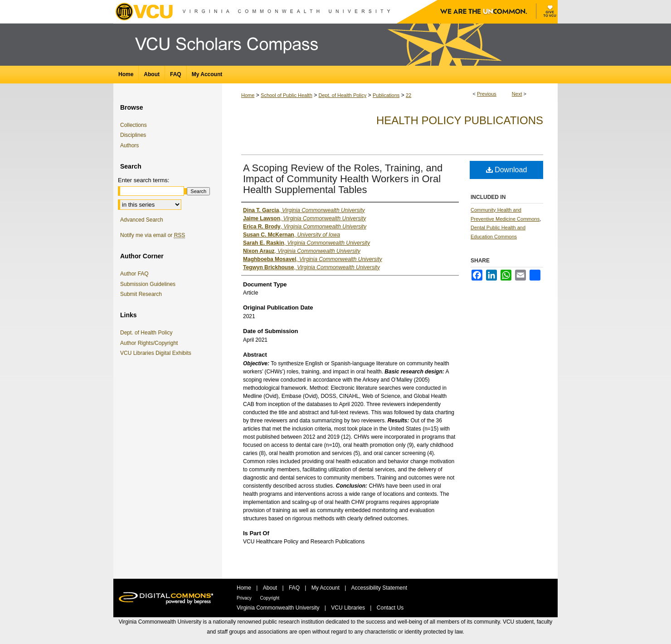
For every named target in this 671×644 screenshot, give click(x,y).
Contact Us (390, 608)
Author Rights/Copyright (151, 343)
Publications (386, 95)
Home (248, 95)
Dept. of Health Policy (342, 95)
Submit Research (141, 294)
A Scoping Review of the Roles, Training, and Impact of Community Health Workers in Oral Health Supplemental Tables (343, 179)
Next (517, 94)
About (271, 588)
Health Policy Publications (460, 120)
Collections (134, 125)
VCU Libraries (349, 608)
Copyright (270, 598)
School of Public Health (287, 95)
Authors (129, 145)
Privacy (245, 598)
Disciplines (133, 135)
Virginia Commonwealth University (279, 608)
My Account (326, 588)
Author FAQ (134, 274)
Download (507, 170)
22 (408, 95)
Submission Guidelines (148, 284)
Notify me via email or (153, 235)
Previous (487, 94)
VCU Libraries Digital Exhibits (157, 353)
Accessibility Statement (379, 588)
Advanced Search (142, 220)
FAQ (295, 588)
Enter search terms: (143, 180)
